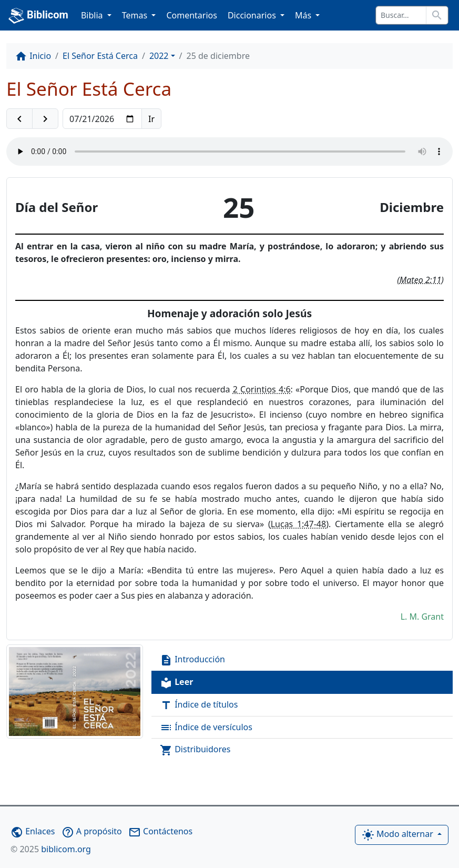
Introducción (192, 660)
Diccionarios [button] (253, 15)
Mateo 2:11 (421, 280)
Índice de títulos (199, 705)
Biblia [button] (93, 15)
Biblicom (38, 16)
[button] (19, 119)
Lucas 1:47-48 (298, 524)
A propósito (92, 831)
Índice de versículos (206, 728)
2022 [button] (159, 56)
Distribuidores (195, 750)
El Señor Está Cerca (100, 56)
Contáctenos (160, 831)
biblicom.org (51, 849)
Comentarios (192, 15)
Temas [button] (136, 15)
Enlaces (33, 831)
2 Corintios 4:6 (262, 389)
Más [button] (304, 15)
